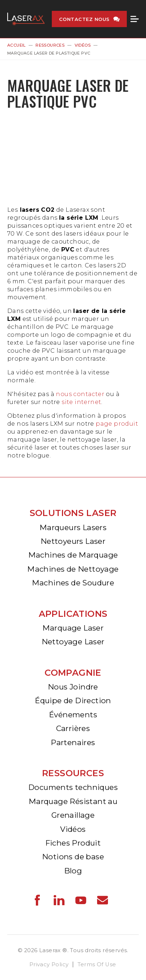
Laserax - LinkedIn (59, 900)
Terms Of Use (97, 964)
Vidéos (83, 45)
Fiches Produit (73, 843)
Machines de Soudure (73, 583)
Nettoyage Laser (73, 642)
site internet (81, 402)
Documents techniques (73, 787)
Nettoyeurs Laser (73, 541)
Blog (73, 871)
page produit (117, 424)
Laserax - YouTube (81, 900)
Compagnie (73, 673)
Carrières (73, 728)
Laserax (26, 19)
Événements (73, 715)
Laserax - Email (103, 900)
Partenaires (73, 742)
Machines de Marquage (73, 555)
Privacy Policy (49, 964)
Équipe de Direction (73, 700)
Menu (135, 19)
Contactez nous (84, 19)
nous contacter (80, 394)
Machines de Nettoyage (73, 569)
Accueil (16, 45)
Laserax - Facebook (37, 900)
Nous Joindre (73, 687)
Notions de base (73, 857)
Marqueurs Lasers (73, 527)
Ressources (50, 45)
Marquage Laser (73, 628)
